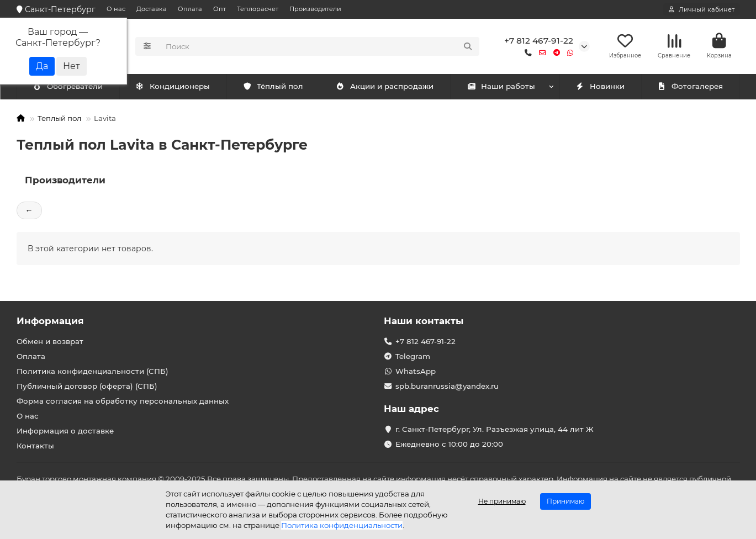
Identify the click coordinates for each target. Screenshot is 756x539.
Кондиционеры (70, 87)
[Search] (319, 46)
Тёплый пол (273, 87)
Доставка (152, 9)
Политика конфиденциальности (342, 525)
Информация (50, 321)
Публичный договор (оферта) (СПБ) (87, 386)
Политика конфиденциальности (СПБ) (92, 371)
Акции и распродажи (385, 87)
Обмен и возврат (50, 341)
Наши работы (501, 87)
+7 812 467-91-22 (539, 41)
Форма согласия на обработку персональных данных (123, 401)
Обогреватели (175, 87)
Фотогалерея (690, 87)
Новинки (600, 87)
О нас (116, 9)
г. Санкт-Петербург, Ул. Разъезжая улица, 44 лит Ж (495, 429)
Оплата (190, 9)
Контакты (35, 446)
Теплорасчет (258, 9)
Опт (220, 9)
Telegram (413, 356)
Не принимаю (502, 501)
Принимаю (565, 501)
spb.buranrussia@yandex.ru (447, 386)
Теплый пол (59, 118)
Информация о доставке (65, 431)
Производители (315, 9)
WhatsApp (416, 371)
